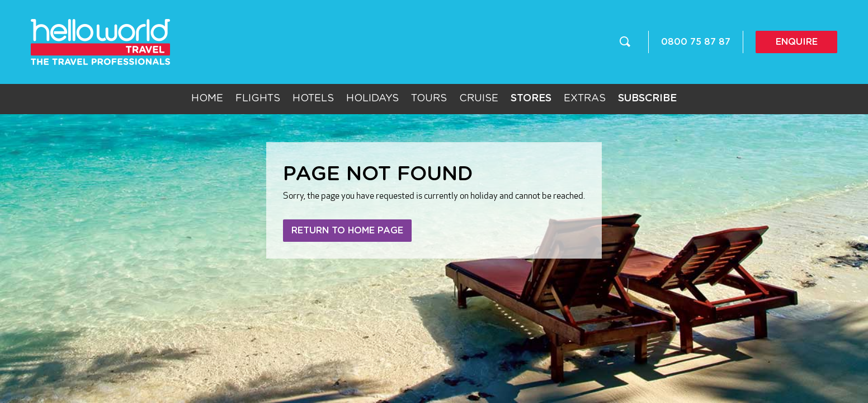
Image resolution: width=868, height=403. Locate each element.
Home (207, 99)
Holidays (372, 99)
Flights (258, 99)
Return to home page (347, 231)
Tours (429, 99)
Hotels (313, 99)
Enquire (797, 42)
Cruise (479, 99)
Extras (585, 99)
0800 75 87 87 (696, 42)
